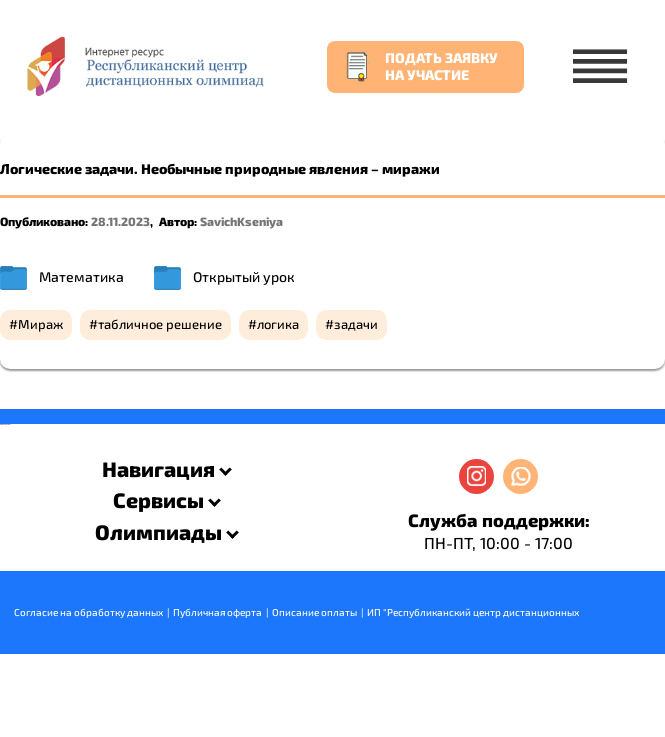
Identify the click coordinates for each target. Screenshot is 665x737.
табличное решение (160, 324)
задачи (356, 324)
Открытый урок (244, 276)
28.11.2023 (120, 221)
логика (278, 324)
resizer (8, 424)
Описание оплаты (314, 612)
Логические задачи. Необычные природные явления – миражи (220, 168)
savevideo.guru (3, 424)
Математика (81, 276)
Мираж (40, 324)
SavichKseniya (241, 221)
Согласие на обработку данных (88, 612)
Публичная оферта (217, 612)
